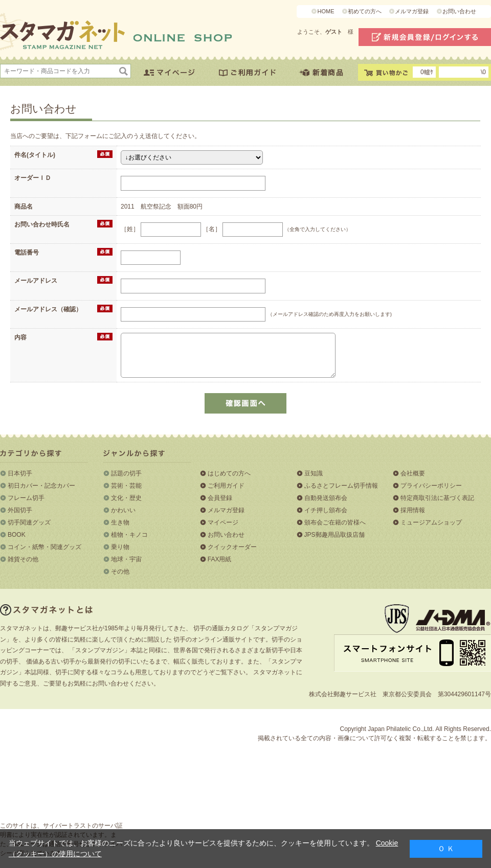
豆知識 (314, 473)
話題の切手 (126, 473)
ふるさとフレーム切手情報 (341, 486)
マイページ (223, 522)
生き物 (120, 522)
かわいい (123, 510)
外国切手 (20, 510)
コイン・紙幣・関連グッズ (44, 547)
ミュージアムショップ (431, 522)
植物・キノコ (129, 535)
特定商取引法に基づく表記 (437, 498)
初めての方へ (365, 11)
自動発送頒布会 (326, 498)
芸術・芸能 (126, 486)
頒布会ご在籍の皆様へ (335, 522)
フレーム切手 (26, 498)
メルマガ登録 (412, 11)
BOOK (17, 535)
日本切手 (20, 473)
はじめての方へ (229, 473)
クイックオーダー (232, 547)
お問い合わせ (459, 11)
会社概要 (413, 473)
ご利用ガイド (226, 486)
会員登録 (220, 498)
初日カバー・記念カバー (41, 486)
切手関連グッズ (29, 522)
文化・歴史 (126, 498)
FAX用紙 (220, 559)
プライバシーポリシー (431, 486)
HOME (326, 11)
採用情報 (413, 510)
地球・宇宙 (126, 559)
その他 (120, 572)
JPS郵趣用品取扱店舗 (334, 535)
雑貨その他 (23, 559)
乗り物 (120, 547)
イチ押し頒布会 (326, 510)
